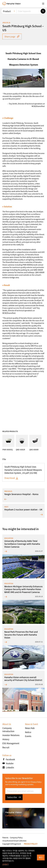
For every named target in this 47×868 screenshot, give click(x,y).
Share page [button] (12, 36)
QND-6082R (38, 270)
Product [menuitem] (7, 11)
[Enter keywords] (29, 11)
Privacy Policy (36, 782)
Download (11, 478)
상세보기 (6, 864)
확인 (41, 857)
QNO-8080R (40, 272)
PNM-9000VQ (28, 265)
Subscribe (14, 797)
